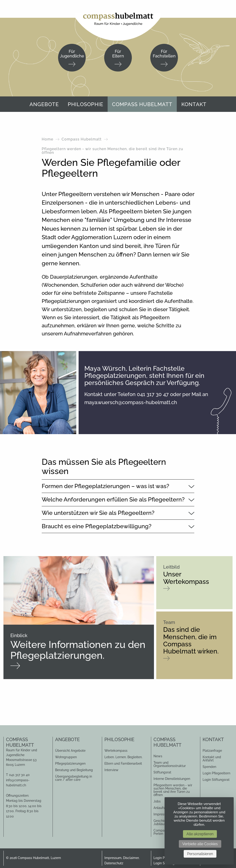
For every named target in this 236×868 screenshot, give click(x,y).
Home (47, 139)
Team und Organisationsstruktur (170, 764)
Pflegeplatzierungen (70, 764)
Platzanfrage (212, 751)
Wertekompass (116, 751)
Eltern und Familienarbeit (123, 764)
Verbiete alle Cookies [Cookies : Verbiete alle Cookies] (200, 844)
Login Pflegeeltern (216, 773)
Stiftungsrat (162, 772)
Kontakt (194, 104)
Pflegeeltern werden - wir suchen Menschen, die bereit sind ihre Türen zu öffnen (173, 790)
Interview (111, 770)
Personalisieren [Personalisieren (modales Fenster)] (200, 854)
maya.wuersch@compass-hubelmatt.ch (131, 402)
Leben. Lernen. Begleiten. (123, 757)
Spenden (209, 767)
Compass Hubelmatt (142, 104)
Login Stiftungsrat (216, 780)
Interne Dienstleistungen (172, 779)
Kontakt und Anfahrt (212, 759)
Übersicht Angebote (70, 751)
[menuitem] (44, 104)
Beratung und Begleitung (74, 770)
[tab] (118, 486)
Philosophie (86, 104)
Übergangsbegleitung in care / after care (74, 778)
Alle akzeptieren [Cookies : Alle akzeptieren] (200, 834)
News (158, 756)
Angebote (44, 104)
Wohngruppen (66, 757)
